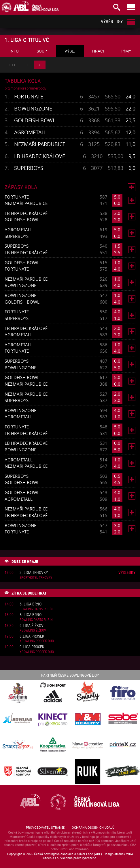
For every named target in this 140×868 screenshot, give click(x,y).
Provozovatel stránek (46, 827)
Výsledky (127, 572)
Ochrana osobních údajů (93, 827)
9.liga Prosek (32, 647)
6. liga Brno (31, 604)
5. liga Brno (31, 615)
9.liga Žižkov (32, 626)
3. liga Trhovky (34, 573)
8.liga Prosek (32, 636)
